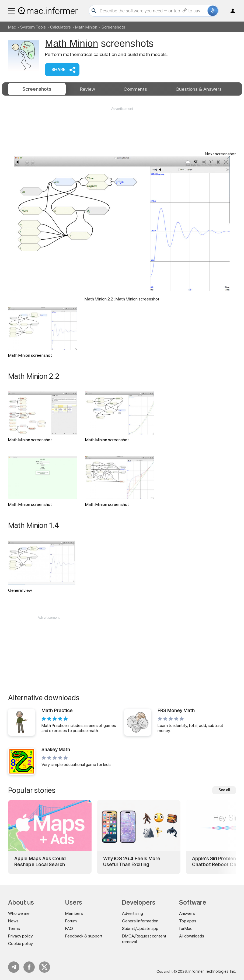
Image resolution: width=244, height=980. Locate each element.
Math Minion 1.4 (34, 525)
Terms (14, 928)
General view (42, 567)
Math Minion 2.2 (34, 376)
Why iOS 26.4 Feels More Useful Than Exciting (132, 861)
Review (88, 89)
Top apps (188, 921)
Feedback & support (84, 936)
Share (58, 70)
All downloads (192, 936)
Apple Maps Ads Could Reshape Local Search (40, 861)
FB (29, 967)
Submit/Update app (140, 928)
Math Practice (57, 710)
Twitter (44, 967)
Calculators (60, 27)
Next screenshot (220, 154)
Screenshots (37, 89)
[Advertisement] (122, 127)
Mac (12, 27)
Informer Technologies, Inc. (212, 971)
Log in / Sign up (230, 11)
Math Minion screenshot (43, 332)
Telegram (14, 967)
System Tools (33, 27)
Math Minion (86, 27)
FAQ (69, 928)
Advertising (133, 913)
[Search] (153, 11)
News (13, 921)
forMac (186, 928)
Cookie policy (20, 944)
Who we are (19, 913)
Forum (71, 921)
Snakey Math (56, 749)
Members (74, 913)
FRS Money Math (176, 710)
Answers (199, 89)
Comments (135, 89)
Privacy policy (20, 936)
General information (140, 921)
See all (224, 790)
